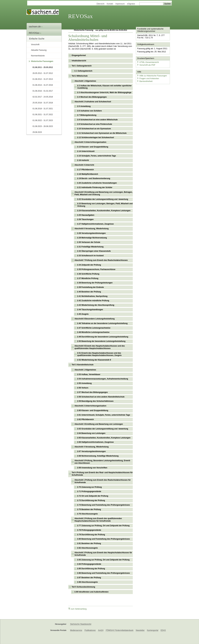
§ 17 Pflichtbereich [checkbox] (86, 170)
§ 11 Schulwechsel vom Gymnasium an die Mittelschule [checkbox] (102, 133)
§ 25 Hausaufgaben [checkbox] (86, 215)
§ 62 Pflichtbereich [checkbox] (86, 419)
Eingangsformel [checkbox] (79, 55)
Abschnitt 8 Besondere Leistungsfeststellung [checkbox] (95, 319)
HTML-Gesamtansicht (148, 62)
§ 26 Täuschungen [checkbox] (85, 219)
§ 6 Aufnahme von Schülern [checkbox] (90, 111)
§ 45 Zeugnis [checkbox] (83, 314)
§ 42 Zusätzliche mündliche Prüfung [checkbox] (93, 301)
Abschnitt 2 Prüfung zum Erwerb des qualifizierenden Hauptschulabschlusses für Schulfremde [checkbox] (98, 520)
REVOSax (80, 16)
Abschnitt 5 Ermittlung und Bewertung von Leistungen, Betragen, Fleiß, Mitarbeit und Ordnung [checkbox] (103, 193)
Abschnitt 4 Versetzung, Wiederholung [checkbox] (91, 447)
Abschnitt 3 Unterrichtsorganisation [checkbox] (90, 142)
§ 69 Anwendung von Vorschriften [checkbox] (92, 468)
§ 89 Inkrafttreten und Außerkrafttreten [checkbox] (91, 592)
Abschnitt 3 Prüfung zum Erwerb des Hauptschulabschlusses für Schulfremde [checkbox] (103, 554)
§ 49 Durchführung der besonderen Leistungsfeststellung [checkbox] (103, 337)
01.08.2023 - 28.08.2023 (43, 126)
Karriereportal (153, 630)
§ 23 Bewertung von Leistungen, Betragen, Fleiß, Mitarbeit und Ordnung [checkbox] (105, 205)
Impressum (120, 4)
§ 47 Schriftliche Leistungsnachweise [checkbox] (94, 328)
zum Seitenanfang (77, 609)
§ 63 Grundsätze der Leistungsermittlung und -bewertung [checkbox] (103, 429)
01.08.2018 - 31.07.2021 (43, 109)
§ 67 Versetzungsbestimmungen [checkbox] (91, 451)
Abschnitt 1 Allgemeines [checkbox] (85, 81)
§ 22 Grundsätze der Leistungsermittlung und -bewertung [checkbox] (103, 199)
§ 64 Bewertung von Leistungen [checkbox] (91, 433)
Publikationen (90, 630)
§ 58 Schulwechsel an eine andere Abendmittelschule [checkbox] (101, 397)
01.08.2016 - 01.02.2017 (43, 91)
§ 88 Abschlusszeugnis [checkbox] (88, 582)
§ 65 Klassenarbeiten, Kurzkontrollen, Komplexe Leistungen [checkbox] (104, 438)
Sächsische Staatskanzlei (81, 624)
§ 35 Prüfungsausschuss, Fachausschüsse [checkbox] (96, 269)
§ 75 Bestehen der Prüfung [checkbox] (89, 509)
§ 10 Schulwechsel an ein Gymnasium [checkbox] (94, 129)
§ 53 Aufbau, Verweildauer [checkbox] (89, 374)
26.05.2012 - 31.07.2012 (43, 73)
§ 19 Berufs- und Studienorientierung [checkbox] (94, 178)
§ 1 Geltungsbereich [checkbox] (83, 71)
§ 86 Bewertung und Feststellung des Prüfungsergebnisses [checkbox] (104, 573)
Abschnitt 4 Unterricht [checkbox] (84, 165)
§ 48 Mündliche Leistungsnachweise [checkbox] (93, 332)
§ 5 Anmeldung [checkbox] (84, 106)
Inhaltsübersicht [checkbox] (79, 61)
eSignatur (131, 4)
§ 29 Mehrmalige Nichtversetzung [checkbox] (92, 238)
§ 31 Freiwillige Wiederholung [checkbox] (90, 247)
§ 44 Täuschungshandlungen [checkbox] (90, 310)
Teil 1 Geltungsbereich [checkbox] (82, 66)
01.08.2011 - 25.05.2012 (43, 67)
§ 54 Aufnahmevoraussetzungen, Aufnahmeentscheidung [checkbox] (103, 379)
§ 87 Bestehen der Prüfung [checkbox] (89, 578)
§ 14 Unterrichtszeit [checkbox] (86, 151)
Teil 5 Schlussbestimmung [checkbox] (83, 587)
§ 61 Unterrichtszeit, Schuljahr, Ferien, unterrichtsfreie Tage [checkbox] (104, 415)
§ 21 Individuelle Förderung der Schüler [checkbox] (95, 187)
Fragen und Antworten (148, 78)
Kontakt (110, 4)
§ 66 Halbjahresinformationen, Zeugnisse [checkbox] (95, 442)
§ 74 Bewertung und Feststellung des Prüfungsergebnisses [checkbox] (104, 505)
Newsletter (140, 630)
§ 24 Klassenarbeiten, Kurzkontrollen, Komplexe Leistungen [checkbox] (104, 211)
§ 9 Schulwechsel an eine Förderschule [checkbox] (95, 124)
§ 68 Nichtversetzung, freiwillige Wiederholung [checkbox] (98, 456)
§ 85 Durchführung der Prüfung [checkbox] (91, 569)
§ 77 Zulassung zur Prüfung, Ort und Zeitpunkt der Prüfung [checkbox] (103, 526)
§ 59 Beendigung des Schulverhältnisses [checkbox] (95, 401)
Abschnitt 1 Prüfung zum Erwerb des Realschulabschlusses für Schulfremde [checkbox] (103, 481)
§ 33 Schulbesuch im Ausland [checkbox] (90, 256)
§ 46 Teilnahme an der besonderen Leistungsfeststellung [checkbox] (102, 323)
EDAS (163, 630)
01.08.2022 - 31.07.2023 (43, 120)
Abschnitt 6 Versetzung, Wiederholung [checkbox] (91, 229)
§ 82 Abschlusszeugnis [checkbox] (88, 548)
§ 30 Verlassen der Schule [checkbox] (89, 242)
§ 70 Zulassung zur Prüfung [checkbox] (89, 487)
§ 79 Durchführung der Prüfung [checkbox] (91, 535)
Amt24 (101, 630)
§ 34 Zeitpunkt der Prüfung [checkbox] (89, 265)
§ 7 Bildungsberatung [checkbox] (87, 115)
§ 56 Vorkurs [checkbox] (83, 388)
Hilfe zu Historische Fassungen (152, 76)
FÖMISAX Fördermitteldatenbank (119, 630)
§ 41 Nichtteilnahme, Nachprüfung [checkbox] (92, 296)
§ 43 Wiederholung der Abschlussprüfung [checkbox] (96, 305)
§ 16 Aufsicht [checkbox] (83, 160)
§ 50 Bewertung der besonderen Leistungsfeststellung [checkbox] (101, 341)
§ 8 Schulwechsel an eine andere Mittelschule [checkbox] (97, 120)
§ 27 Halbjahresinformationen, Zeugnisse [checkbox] (95, 224)
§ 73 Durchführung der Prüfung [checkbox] (91, 500)
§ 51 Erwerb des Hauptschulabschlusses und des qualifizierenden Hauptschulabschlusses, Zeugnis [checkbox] (99, 354)
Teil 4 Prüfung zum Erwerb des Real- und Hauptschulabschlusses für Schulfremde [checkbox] (102, 474)
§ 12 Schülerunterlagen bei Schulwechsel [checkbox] (96, 137)
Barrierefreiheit (145, 81)
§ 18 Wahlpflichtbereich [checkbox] (88, 174)
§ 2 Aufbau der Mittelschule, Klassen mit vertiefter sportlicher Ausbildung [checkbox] (104, 87)
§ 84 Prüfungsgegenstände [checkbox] (89, 564)
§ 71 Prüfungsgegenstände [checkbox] (89, 491)
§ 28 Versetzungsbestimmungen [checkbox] (91, 233)
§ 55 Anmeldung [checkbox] (84, 383)
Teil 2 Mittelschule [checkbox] (80, 76)
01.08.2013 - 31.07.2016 (43, 85)
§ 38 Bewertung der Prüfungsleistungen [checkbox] (95, 283)
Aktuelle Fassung (39, 50)
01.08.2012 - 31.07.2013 (43, 79)
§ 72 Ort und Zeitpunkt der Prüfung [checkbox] (93, 496)
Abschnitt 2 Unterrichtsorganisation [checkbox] (90, 406)
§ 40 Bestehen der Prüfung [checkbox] (89, 292)
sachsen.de (36, 26)
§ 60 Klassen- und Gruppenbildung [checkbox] (93, 410)
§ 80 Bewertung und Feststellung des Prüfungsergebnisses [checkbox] (104, 539)
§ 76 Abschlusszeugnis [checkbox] (88, 514)
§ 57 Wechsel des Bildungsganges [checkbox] (93, 392)
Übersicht (100, 4)
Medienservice (76, 630)
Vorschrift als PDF (146, 65)
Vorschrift (35, 44)
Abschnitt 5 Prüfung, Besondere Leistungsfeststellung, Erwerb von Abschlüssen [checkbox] (102, 462)
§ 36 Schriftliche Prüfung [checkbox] (88, 274)
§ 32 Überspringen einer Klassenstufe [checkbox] (94, 251)
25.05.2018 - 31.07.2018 (43, 103)
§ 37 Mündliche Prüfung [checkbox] (88, 278)
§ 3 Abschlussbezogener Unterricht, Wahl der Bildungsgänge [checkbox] (104, 92)
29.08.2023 (37, 132)
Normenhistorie (38, 56)
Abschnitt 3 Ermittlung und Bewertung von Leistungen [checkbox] (99, 424)
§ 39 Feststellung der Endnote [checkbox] (91, 287)
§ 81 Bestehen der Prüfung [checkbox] (89, 543)
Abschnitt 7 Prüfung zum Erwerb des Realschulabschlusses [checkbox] (101, 260)
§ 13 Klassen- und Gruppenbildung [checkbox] (93, 147)
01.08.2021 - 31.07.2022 (43, 115)
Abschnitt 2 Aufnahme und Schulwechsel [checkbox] (93, 102)
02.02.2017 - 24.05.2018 (43, 97)
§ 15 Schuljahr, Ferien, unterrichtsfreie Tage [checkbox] (97, 156)
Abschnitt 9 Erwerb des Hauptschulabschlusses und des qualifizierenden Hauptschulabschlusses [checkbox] (100, 347)
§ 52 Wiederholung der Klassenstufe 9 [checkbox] (94, 360)
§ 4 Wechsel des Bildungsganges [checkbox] (92, 97)
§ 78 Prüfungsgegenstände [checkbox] (89, 530)
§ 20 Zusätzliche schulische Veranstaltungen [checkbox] (97, 183)
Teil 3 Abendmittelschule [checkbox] (83, 365)
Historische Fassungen (42, 61)
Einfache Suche (37, 39)
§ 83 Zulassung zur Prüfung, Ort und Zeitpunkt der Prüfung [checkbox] (103, 560)
